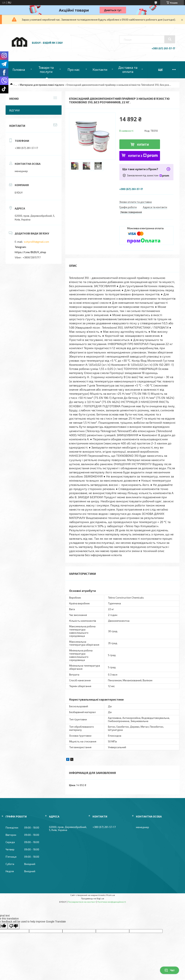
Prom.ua (111, 895)
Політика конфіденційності (112, 902)
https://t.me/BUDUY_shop (30, 252)
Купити (143, 144)
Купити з (143, 156)
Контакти (100, 69)
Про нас (74, 69)
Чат (170, 970)
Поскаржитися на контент (82, 902)
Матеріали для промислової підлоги (42, 85)
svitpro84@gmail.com (36, 242)
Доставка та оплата (128, 69)
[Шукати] (170, 39)
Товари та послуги (46, 69)
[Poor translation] (14, 926)
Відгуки (14, 110)
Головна (19, 69)
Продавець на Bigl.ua (93, 898)
